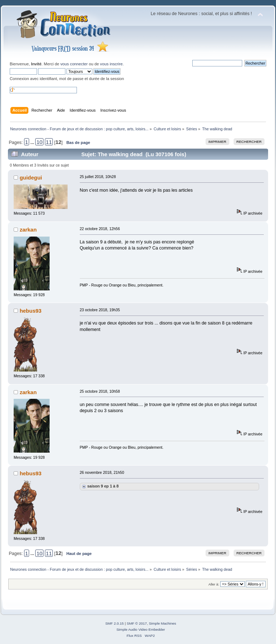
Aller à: (214, 584)
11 (49, 142)
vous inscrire (111, 64)
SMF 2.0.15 (115, 623)
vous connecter (74, 64)
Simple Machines (162, 623)
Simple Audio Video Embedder (141, 629)
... (33, 143)
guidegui (31, 178)
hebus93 (31, 311)
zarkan (28, 230)
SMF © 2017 (137, 623)
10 (39, 142)
